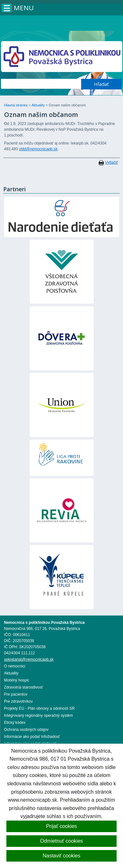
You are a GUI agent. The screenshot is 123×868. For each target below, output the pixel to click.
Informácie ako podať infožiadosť (32, 737)
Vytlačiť (111, 162)
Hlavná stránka (16, 105)
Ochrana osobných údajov (26, 730)
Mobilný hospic (17, 680)
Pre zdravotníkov (19, 701)
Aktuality (38, 105)
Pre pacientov (16, 694)
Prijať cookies (61, 826)
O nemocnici (15, 666)
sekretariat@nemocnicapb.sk (29, 659)
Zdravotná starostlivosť (24, 687)
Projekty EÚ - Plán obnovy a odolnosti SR (39, 708)
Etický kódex (15, 723)
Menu (24, 8)
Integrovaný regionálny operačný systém (38, 715)
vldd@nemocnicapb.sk (38, 149)
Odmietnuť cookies (61, 841)
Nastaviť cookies (61, 856)
